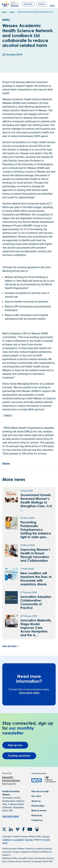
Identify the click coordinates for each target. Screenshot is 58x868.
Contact (41, 4)
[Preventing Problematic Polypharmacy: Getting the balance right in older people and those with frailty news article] (29, 528)
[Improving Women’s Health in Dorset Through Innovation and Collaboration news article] (29, 553)
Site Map (29, 840)
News (12, 12)
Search (28, 4)
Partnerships (38, 806)
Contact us (37, 820)
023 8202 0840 (11, 816)
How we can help (40, 791)
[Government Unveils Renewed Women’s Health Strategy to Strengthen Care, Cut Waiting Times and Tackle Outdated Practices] (29, 501)
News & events (39, 811)
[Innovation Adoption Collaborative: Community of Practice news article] (29, 600)
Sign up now (15, 745)
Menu (52, 4)
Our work (36, 796)
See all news (10, 646)
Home (4, 12)
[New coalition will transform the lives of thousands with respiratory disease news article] (29, 577)
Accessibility (18, 840)
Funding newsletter (19, 756)
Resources (37, 815)
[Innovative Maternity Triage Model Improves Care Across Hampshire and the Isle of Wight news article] (29, 626)
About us (36, 801)
